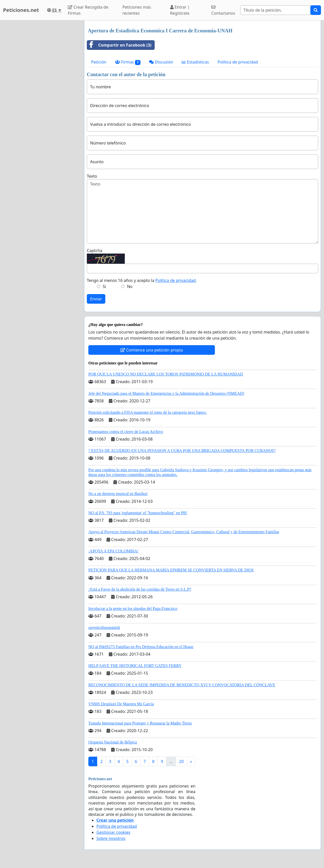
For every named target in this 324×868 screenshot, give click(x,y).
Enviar (96, 299)
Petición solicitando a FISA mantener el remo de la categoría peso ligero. (147, 412)
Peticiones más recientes (137, 10)
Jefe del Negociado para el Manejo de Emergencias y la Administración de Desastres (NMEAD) (166, 393)
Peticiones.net (21, 10)
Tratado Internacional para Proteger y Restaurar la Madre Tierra (140, 723)
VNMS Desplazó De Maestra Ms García (121, 704)
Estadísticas (195, 62)
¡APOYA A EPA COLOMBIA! (113, 551)
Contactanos (223, 11)
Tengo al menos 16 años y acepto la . (142, 280)
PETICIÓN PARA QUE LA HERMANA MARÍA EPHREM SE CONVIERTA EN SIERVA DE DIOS (171, 570)
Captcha (95, 251)
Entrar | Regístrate (180, 10)
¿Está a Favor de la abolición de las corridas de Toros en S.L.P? (140, 589)
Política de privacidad (238, 62)
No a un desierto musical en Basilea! (118, 494)
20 (181, 761)
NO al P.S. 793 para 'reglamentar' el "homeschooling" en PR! (138, 513)
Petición (99, 62)
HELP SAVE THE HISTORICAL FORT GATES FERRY (135, 666)
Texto (92, 176)
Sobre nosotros (111, 838)
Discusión (161, 62)
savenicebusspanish (104, 627)
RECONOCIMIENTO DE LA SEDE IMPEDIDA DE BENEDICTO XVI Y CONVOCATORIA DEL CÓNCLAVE (182, 685)
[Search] (275, 10)
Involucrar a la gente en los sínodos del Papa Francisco (133, 608)
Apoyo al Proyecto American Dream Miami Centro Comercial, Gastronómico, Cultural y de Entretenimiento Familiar (184, 532)
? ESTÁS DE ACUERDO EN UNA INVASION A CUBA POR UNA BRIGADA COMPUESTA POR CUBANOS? (182, 451)
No (130, 286)
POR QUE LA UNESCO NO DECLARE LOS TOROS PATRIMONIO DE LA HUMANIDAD (166, 374)
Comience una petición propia (152, 350)
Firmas (128, 62)
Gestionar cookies (113, 832)
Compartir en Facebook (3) (119, 45)
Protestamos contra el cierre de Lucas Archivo (126, 432)
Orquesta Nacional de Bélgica (113, 742)
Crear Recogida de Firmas (88, 10)
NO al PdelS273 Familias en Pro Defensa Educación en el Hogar (141, 647)
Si (104, 286)
